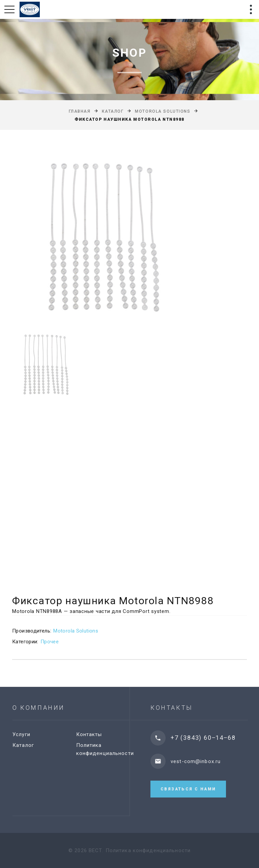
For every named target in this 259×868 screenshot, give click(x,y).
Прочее (50, 642)
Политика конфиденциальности (148, 850)
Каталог (113, 111)
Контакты (95, 734)
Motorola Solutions (163, 111)
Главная (80, 111)
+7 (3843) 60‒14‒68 (212, 738)
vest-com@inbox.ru (205, 761)
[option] (129, 238)
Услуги (27, 734)
